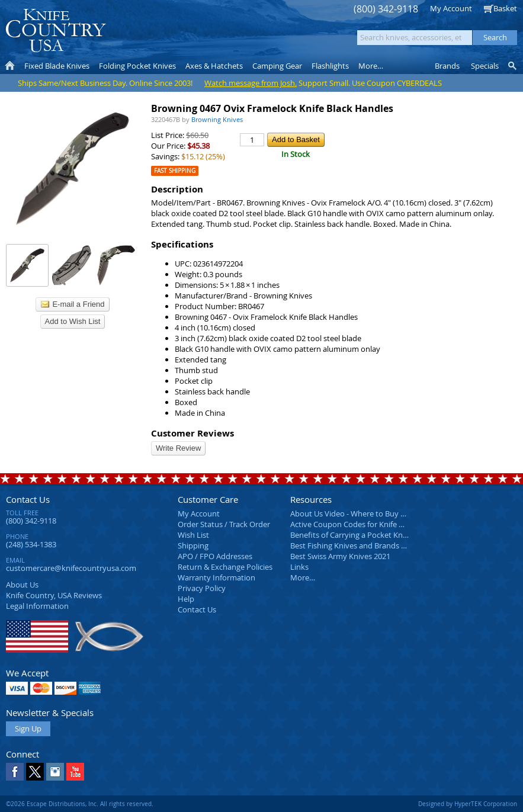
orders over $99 (226, 36)
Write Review (178, 448)
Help (186, 599)
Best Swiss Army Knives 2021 (340, 556)
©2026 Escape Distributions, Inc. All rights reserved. (80, 804)
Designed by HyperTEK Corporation (468, 804)
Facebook (15, 772)
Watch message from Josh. (251, 83)
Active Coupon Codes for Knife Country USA (367, 524)
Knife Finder (513, 66)
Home (10, 66)
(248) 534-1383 (31, 544)
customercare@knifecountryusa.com (71, 568)
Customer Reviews (192, 433)
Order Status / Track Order (224, 524)
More (371, 66)
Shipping (193, 545)
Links (299, 567)
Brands (447, 66)
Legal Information (37, 606)
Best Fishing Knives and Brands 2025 (354, 545)
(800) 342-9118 (386, 9)
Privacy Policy (202, 588)
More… (303, 577)
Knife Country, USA (56, 31)
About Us (22, 585)
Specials (485, 66)
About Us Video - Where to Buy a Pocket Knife (370, 513)
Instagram (55, 772)
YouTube (75, 772)
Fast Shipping (175, 171)
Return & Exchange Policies (225, 567)
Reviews (54, 595)
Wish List (193, 535)
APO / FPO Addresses (215, 556)
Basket (505, 8)
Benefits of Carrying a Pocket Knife (351, 535)
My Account (451, 8)
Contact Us (28, 499)
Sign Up (28, 728)
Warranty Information (216, 577)
